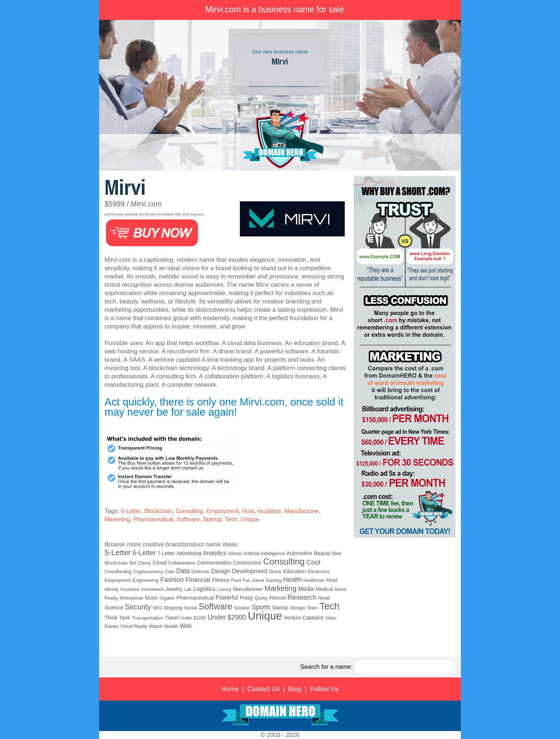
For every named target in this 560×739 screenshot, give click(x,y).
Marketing (117, 519)
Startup (212, 519)
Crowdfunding (118, 572)
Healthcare (314, 580)
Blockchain (158, 511)
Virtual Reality (134, 626)
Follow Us (324, 689)
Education (295, 571)
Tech (231, 519)
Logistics (204, 589)
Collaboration (182, 563)
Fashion (172, 580)
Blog (295, 689)
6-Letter (144, 553)
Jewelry (174, 589)
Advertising (189, 553)
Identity (112, 589)
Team (312, 608)
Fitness (221, 580)
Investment (152, 589)
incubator (270, 511)
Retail (324, 598)
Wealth (171, 626)
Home (230, 689)
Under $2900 (227, 617)
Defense (200, 572)
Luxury (224, 589)
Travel (172, 618)
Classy (144, 563)
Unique (250, 519)
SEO (157, 608)
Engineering (145, 580)
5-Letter (131, 511)
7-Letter (166, 553)
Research (302, 597)
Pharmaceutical (153, 519)
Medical (324, 589)
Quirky (261, 598)
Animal (235, 554)
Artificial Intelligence (264, 553)
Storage (297, 608)
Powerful (227, 598)
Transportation (147, 618)
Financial (198, 580)
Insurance (130, 589)
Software (188, 519)
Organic (167, 598)
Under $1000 (193, 618)
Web (186, 626)
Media (306, 589)
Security (138, 607)
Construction (247, 563)
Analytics (215, 553)
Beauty (322, 553)
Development (250, 571)
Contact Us (264, 689)
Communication (214, 563)
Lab (188, 589)
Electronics (318, 572)
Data (183, 571)
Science (114, 608)
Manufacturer (302, 511)
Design (220, 571)
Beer (337, 554)
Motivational (131, 598)
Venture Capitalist (304, 618)
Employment (223, 511)
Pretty (246, 598)
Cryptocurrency (148, 572)
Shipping (173, 608)
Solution (242, 608)
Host (248, 511)
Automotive (299, 553)
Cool (313, 562)
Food (236, 580)
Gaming (274, 580)
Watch (156, 626)
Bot (133, 563)
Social (191, 608)
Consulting (190, 511)
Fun (247, 580)
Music (151, 598)
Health (292, 580)
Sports (261, 607)
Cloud (160, 563)
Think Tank (117, 618)
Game (258, 580)
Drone (275, 572)
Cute (170, 572)
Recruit (278, 598)
